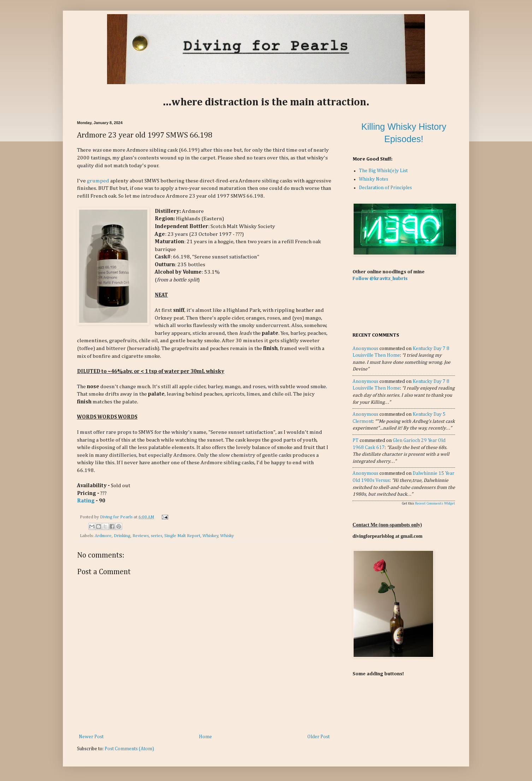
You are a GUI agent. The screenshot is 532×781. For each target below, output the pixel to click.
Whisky (227, 536)
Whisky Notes (374, 179)
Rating (86, 501)
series (156, 536)
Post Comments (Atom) (129, 749)
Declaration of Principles (385, 188)
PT (356, 441)
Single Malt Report (182, 536)
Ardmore (103, 536)
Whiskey (210, 536)
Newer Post (91, 737)
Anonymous (365, 349)
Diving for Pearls (117, 517)
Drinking (122, 536)
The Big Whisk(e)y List (383, 171)
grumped (98, 181)
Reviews (141, 536)
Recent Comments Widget (435, 503)
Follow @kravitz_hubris (380, 279)
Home (205, 737)
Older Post (318, 737)
